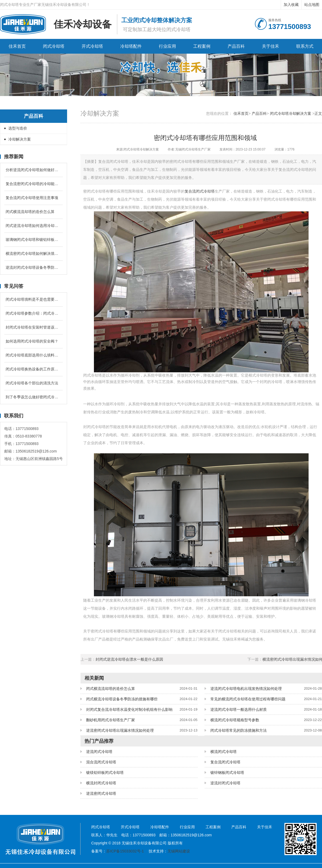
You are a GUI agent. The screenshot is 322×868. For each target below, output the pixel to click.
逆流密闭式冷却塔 (101, 793)
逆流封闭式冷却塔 (225, 783)
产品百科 (236, 46)
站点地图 (312, 5)
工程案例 (202, 46)
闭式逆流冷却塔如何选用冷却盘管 (34, 226)
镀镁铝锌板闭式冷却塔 (105, 773)
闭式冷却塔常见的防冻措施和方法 (239, 730)
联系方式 (305, 46)
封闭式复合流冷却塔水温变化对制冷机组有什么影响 (129, 709)
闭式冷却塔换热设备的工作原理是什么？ (34, 369)
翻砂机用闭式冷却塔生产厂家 (111, 720)
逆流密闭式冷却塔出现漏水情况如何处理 (120, 730)
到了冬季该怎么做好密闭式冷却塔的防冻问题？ (34, 397)
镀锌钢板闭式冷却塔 (227, 773)
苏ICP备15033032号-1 (125, 851)
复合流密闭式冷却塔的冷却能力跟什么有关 (34, 184)
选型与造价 (18, 128)
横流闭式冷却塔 (224, 752)
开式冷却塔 (92, 46)
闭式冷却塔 (54, 46)
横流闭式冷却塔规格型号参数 (235, 720)
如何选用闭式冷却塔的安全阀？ (32, 341)
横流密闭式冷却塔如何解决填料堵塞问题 (34, 253)
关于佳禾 (270, 46)
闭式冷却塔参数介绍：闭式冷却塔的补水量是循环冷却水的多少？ (34, 313)
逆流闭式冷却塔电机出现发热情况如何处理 (246, 689)
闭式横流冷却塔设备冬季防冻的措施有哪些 (122, 699)
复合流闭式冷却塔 (200, 191)
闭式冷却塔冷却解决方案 (291, 113)
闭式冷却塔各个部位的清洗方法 (32, 383)
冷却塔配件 (131, 46)
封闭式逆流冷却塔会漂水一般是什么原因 (129, 659)
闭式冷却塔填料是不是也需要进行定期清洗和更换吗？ (34, 299)
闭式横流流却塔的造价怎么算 (30, 212)
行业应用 (167, 46)
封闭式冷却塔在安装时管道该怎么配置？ (34, 327)
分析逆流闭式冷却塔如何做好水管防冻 (34, 170)
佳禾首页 (17, 46)
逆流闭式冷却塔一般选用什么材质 (239, 709)
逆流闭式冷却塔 (99, 752)
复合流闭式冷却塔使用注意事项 (32, 198)
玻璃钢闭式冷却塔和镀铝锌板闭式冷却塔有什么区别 (34, 240)
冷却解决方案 (20, 139)
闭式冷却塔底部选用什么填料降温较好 (34, 355)
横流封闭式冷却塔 (101, 783)
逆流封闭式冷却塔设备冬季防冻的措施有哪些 (34, 267)
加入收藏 (291, 5)
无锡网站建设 (179, 851)
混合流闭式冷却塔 (101, 762)
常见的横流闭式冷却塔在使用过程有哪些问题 (248, 699)
